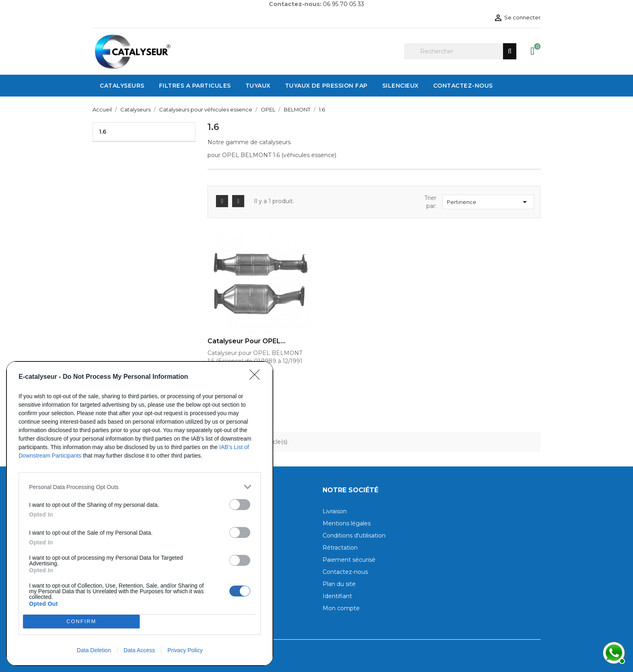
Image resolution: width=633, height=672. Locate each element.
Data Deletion (94, 650)
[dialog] (140, 513)
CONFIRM (81, 622)
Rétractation (340, 548)
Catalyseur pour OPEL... (246, 341)
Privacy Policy (185, 650)
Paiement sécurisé (349, 560)
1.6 (103, 132)
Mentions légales (347, 523)
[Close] (257, 377)
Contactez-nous (345, 572)
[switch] (240, 505)
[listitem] (140, 487)
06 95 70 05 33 (344, 4)
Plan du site (339, 584)
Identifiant (337, 596)
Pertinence (488, 202)
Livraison (335, 511)
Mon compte (341, 608)
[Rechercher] (460, 51)
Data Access (139, 650)
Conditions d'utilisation (354, 535)
